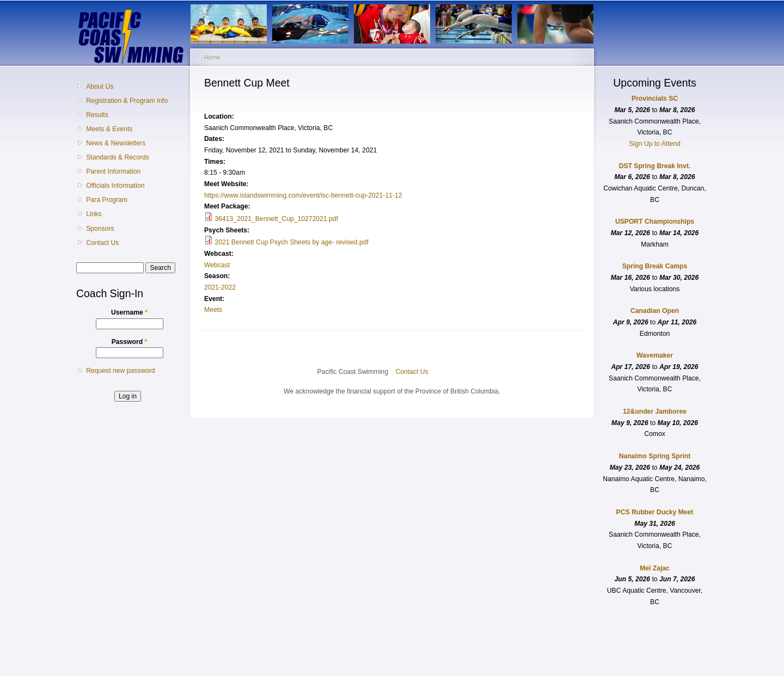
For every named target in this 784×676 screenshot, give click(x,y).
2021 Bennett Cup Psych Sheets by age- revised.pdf (291, 242)
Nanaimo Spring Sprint (655, 456)
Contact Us (102, 243)
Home (212, 57)
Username (129, 312)
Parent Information (113, 171)
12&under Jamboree (655, 411)
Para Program (107, 200)
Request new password (120, 371)
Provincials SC (655, 99)
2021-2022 (220, 287)
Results (97, 115)
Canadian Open (655, 311)
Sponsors (100, 229)
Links (94, 214)
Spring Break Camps (655, 266)
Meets (213, 310)
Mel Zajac (655, 568)
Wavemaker (655, 355)
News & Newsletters (116, 143)
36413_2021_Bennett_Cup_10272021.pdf (276, 219)
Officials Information (115, 186)
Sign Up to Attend (655, 144)
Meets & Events (109, 129)
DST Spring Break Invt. (655, 166)
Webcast (217, 265)
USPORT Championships (655, 222)
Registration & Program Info (127, 101)
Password (130, 342)
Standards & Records (118, 157)
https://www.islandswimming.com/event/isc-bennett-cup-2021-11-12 (303, 195)
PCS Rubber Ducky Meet (655, 512)
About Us (100, 87)
